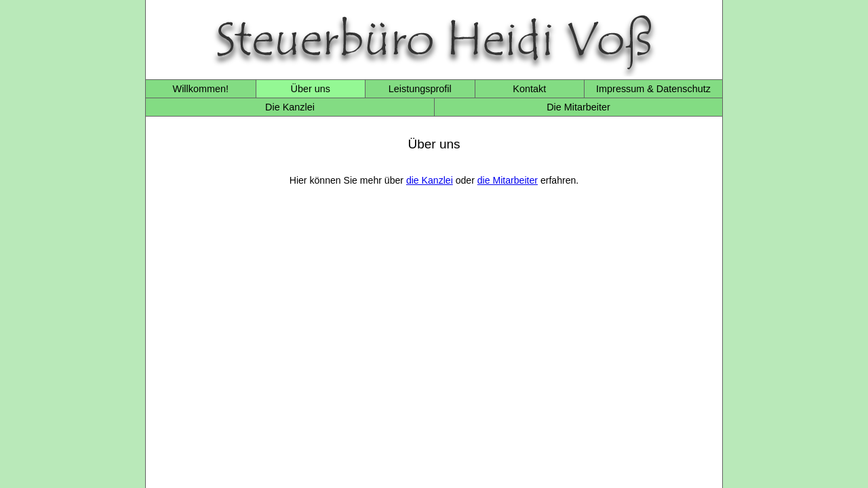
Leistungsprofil (420, 89)
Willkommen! (201, 89)
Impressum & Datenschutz (653, 89)
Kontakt (529, 89)
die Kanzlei (430, 180)
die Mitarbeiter (508, 180)
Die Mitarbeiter (578, 107)
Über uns (311, 89)
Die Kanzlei (290, 107)
